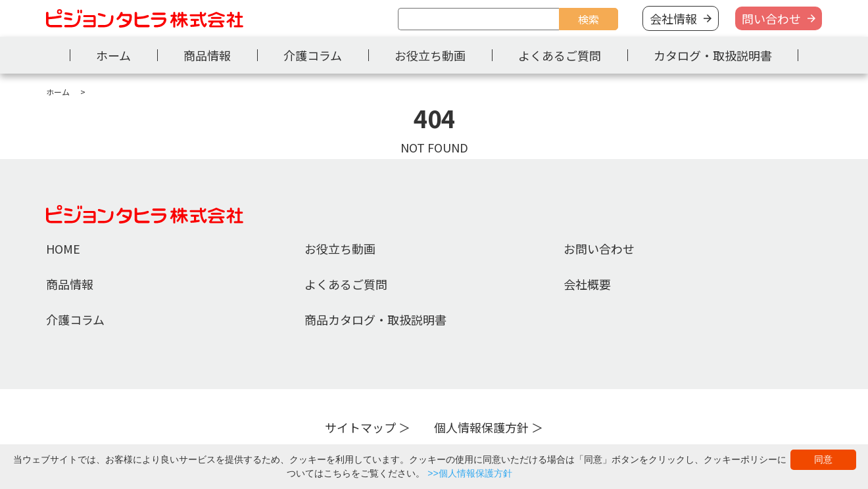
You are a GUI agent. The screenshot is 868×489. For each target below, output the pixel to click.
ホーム (113, 55)
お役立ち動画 (430, 55)
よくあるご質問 (560, 55)
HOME (63, 248)
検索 (589, 19)
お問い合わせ (599, 248)
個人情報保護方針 (481, 427)
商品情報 (207, 55)
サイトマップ (360, 427)
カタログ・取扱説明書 (713, 55)
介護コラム (313, 55)
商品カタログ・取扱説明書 (375, 319)
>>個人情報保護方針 (470, 473)
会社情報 (673, 18)
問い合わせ (771, 18)
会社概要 (587, 284)
